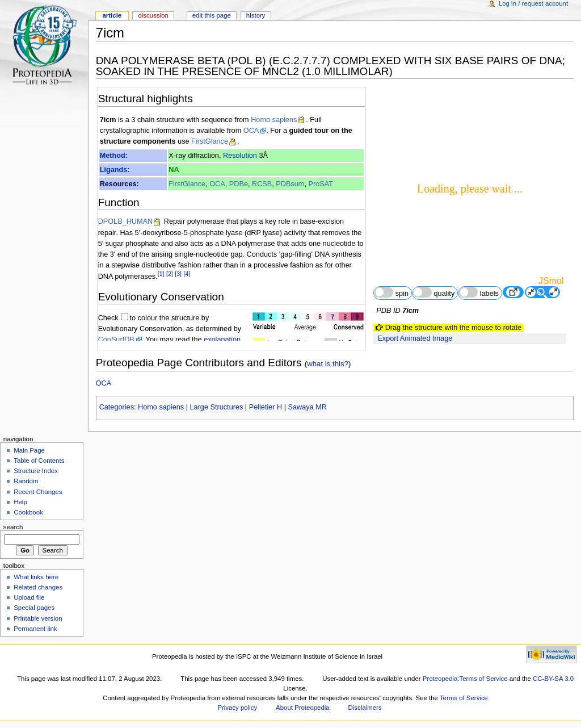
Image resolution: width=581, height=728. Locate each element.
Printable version (38, 618)
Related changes (38, 587)
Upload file (29, 597)
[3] (178, 274)
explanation (222, 340)
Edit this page (212, 15)
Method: (114, 156)
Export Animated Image (415, 338)
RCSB (262, 184)
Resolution (240, 156)
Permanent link (35, 629)
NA (174, 170)
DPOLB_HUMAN (126, 221)
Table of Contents (39, 461)
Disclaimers (365, 708)
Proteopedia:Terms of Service (465, 679)
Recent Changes (38, 492)
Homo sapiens (274, 120)
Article (112, 15)
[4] (187, 274)
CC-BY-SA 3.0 (553, 679)
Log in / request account (533, 3)
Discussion (153, 15)
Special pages (34, 608)
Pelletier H (266, 407)
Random (26, 481)
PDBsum (290, 184)
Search (13, 527)
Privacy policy (237, 708)
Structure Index (36, 471)
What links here (36, 577)
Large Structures (217, 407)
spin (391, 292)
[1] (161, 274)
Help (20, 502)
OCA (251, 131)
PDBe (239, 184)
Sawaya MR (308, 407)
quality (433, 292)
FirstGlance (210, 141)
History (256, 15)
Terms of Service (464, 698)
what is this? (328, 364)
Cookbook (28, 512)
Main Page (29, 450)
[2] (170, 274)
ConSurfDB (116, 340)
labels (479, 292)
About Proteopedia (303, 708)
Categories (117, 407)
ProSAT (320, 184)
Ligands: (115, 170)
